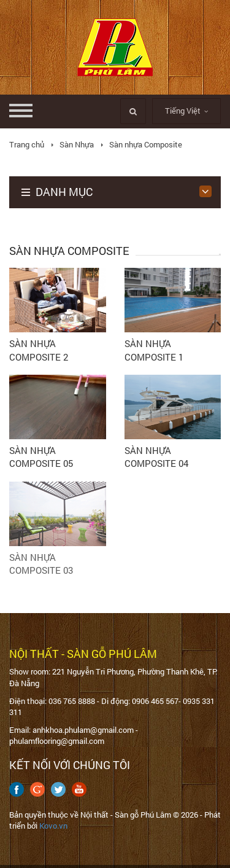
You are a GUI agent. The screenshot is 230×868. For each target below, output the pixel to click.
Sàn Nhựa (77, 144)
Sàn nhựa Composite (146, 144)
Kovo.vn (53, 826)
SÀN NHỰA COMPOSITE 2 (39, 350)
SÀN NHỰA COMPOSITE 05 (41, 457)
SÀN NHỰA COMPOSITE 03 (41, 564)
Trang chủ (27, 144)
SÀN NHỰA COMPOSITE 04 (156, 457)
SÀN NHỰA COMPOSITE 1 (154, 350)
